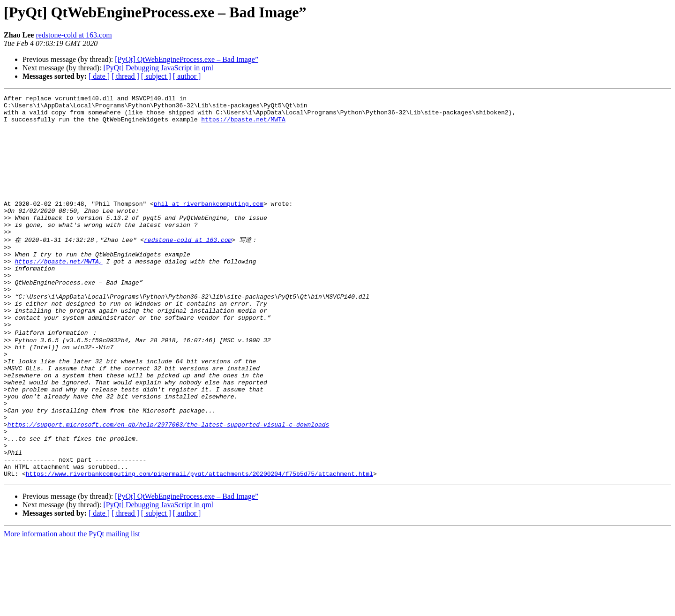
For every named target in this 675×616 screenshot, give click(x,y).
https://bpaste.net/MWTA (243, 125)
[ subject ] (156, 76)
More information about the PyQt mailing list (72, 608)
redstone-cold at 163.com (74, 35)
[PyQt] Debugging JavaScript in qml (158, 68)
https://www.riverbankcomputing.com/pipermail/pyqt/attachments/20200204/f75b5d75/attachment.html (199, 548)
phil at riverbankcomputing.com (209, 226)
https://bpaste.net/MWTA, (58, 294)
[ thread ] (125, 76)
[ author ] (187, 76)
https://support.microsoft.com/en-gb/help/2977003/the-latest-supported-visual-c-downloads (168, 488)
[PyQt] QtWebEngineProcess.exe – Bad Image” (187, 59)
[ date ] (99, 76)
